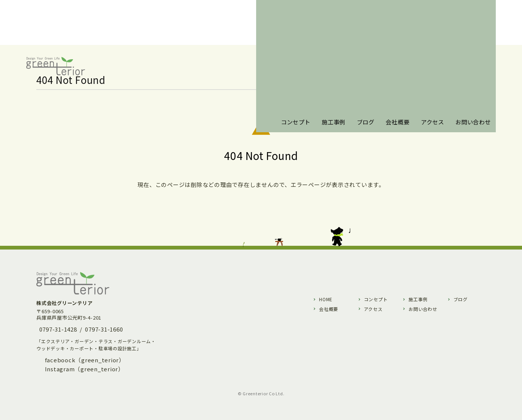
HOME (326, 299)
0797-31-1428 (58, 329)
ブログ (461, 299)
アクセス (373, 309)
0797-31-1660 (104, 329)
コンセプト (376, 299)
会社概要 (329, 309)
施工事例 (418, 299)
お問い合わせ (423, 309)
